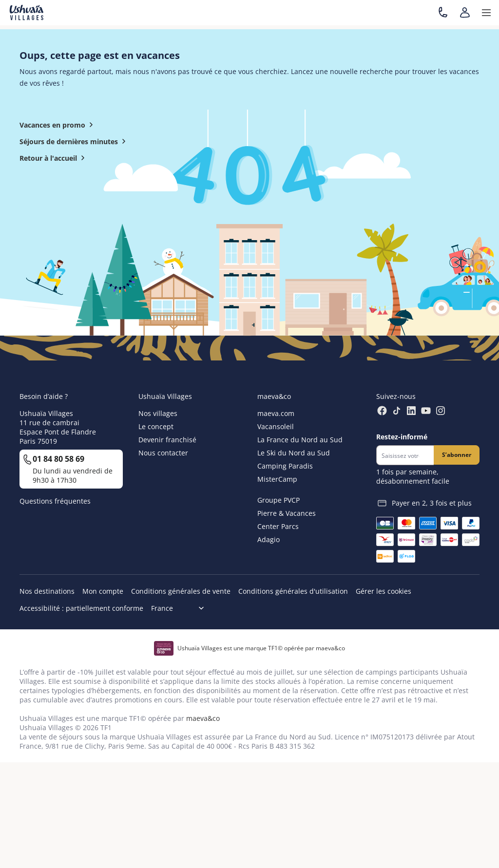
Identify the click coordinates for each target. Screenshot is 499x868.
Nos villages (158, 413)
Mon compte (103, 591)
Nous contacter (163, 453)
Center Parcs (278, 526)
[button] (486, 13)
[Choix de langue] (182, 608)
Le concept (156, 426)
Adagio (269, 539)
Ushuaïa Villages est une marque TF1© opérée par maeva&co (261, 648)
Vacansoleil (276, 426)
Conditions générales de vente (181, 591)
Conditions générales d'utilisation (293, 591)
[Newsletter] (405, 455)
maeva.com (276, 413)
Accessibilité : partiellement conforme (81, 608)
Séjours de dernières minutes (75, 141)
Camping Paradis (285, 466)
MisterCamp (277, 479)
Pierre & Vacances (287, 513)
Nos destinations (47, 591)
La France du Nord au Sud (300, 440)
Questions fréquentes (55, 501)
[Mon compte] (465, 13)
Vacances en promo (58, 125)
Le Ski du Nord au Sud (294, 453)
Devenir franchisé (167, 440)
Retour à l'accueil (54, 158)
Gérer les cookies (384, 591)
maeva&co (203, 718)
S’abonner (457, 455)
